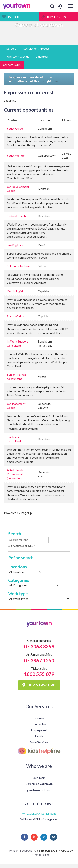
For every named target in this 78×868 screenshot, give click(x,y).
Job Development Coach (18, 189)
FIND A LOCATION (42, 685)
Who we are (39, 766)
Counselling (39, 724)
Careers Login (12, 65)
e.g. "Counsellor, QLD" (21, 546)
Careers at (39, 784)
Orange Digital (41, 855)
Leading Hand (15, 245)
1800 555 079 (39, 674)
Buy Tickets (57, 17)
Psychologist (15, 291)
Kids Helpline (39, 751)
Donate (14, 17)
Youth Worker (16, 156)
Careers (11, 48)
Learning (39, 718)
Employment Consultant (15, 439)
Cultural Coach (16, 216)
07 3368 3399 (39, 646)
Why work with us (18, 57)
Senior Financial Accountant (17, 377)
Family (39, 736)
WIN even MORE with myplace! (39, 819)
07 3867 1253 (39, 660)
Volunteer (42, 57)
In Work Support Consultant (17, 343)
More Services (39, 742)
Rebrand (39, 790)
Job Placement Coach (16, 406)
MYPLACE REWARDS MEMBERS (39, 814)
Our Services (39, 706)
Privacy (14, 851)
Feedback (26, 851)
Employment (39, 730)
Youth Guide (15, 128)
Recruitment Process (36, 48)
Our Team (39, 778)
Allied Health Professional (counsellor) (15, 474)
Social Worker (16, 316)
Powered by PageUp (18, 513)
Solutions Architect (19, 266)
